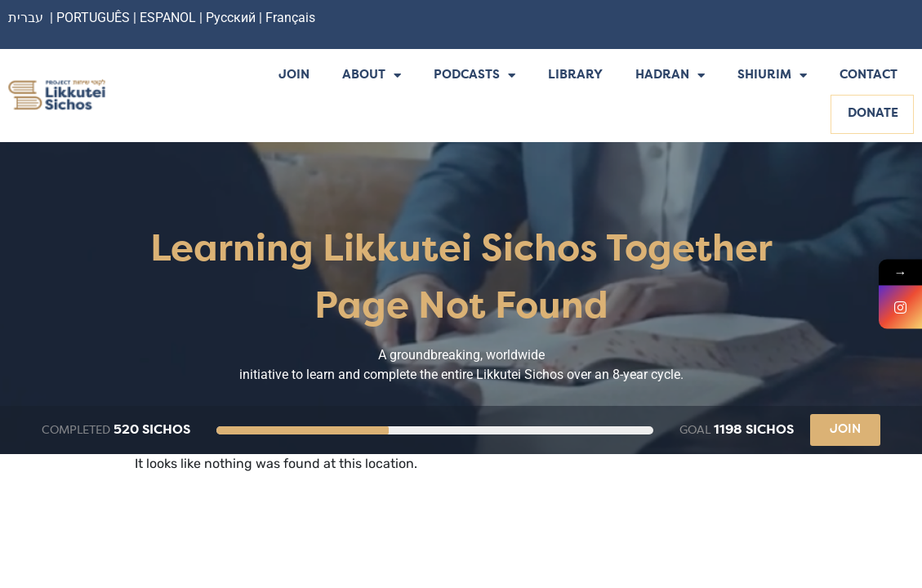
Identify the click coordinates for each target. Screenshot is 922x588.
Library (575, 76)
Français (290, 18)
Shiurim (772, 76)
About (372, 76)
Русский (232, 18)
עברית (26, 18)
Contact (869, 76)
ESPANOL (168, 18)
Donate (873, 114)
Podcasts (474, 76)
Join (294, 76)
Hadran (670, 76)
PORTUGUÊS (93, 18)
